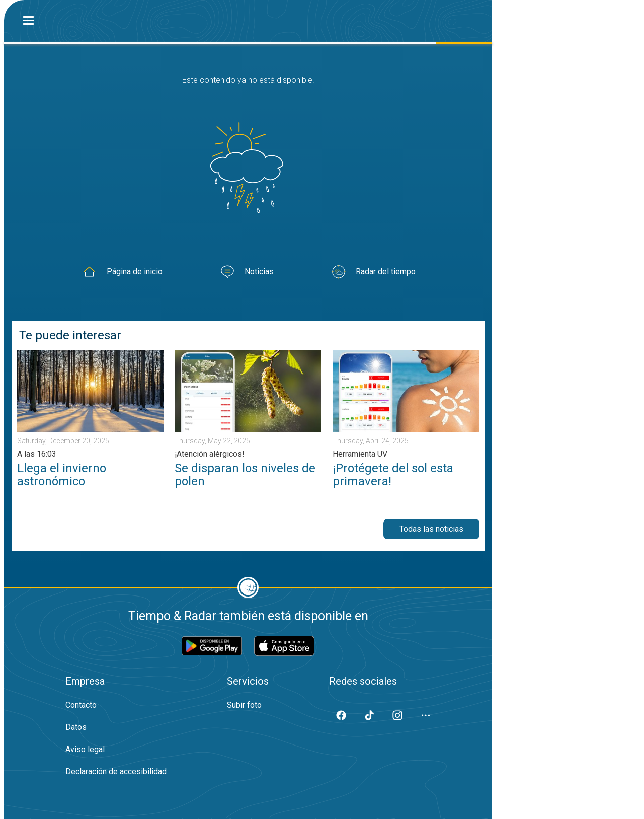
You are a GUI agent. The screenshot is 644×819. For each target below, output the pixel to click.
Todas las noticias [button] (431, 529)
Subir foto (244, 705)
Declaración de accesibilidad (116, 771)
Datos (76, 727)
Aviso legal (85, 749)
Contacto (81, 705)
